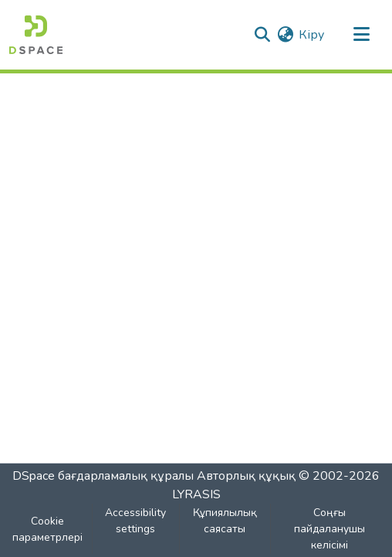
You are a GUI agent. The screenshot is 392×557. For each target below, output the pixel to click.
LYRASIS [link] (196, 494)
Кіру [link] (311, 35)
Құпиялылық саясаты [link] (225, 521)
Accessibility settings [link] (135, 521)
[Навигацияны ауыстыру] (361, 35)
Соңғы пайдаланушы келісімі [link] (329, 529)
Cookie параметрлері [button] (47, 529)
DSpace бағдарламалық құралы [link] (103, 476)
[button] (36, 35)
